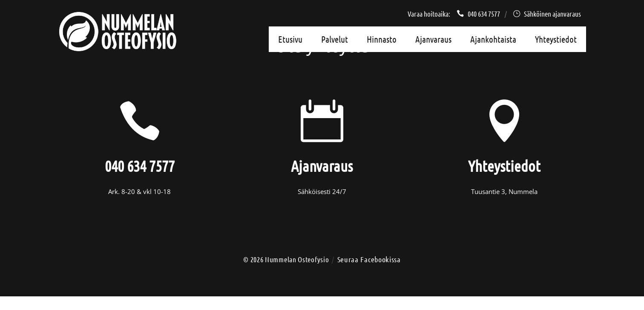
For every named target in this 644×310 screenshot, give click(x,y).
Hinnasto (382, 39)
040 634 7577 (478, 14)
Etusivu (290, 39)
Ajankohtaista (493, 39)
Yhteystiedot (556, 39)
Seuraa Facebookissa (369, 259)
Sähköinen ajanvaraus (547, 14)
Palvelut (335, 39)
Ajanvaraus (433, 39)
